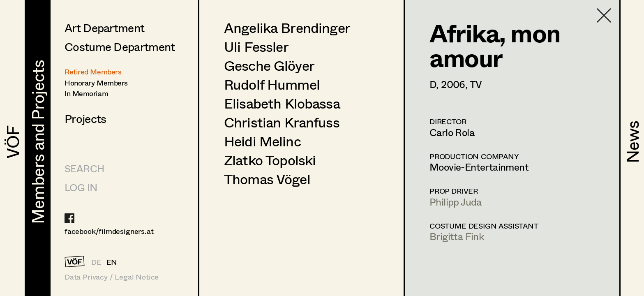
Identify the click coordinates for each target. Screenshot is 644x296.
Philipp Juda (456, 202)
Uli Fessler (256, 46)
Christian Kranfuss (282, 122)
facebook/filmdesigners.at (109, 231)
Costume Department (120, 46)
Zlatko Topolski (270, 160)
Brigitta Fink (457, 236)
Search (84, 168)
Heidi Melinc (262, 141)
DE (96, 262)
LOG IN (81, 187)
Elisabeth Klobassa (282, 103)
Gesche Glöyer (269, 65)
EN (112, 262)
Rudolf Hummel (272, 84)
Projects (85, 118)
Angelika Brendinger (287, 28)
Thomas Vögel (267, 179)
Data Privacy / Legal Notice (112, 277)
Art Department (104, 28)
